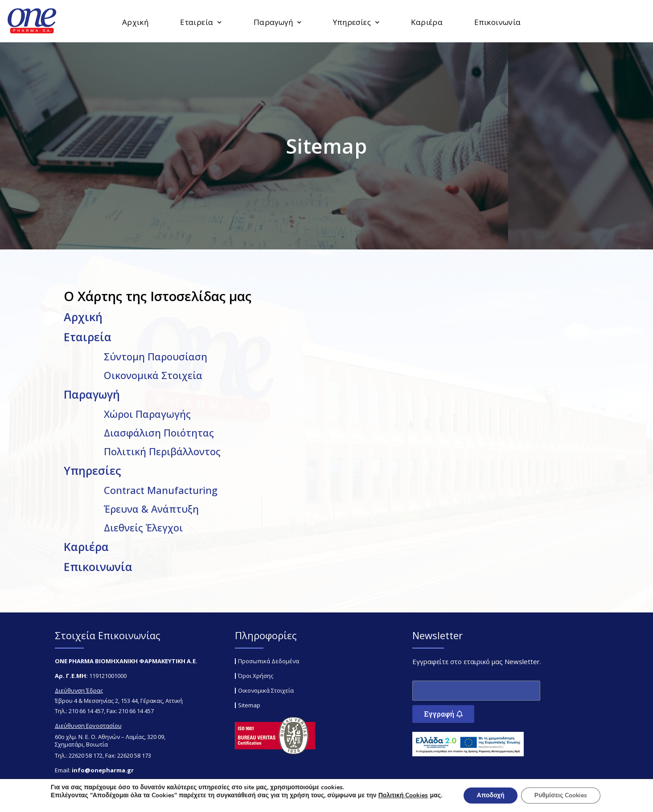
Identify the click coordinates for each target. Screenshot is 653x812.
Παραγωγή (278, 22)
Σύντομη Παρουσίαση (156, 356)
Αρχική (135, 22)
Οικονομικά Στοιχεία (153, 375)
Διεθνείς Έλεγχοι (143, 527)
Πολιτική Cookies (402, 795)
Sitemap (249, 705)
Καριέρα (427, 22)
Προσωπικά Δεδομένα (269, 661)
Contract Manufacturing (161, 490)
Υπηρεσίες (356, 22)
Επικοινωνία (497, 22)
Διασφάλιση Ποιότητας (159, 433)
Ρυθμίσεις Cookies (561, 795)
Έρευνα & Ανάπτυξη (151, 509)
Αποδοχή (490, 795)
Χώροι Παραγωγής (147, 414)
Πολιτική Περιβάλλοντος (162, 451)
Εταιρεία (201, 22)
